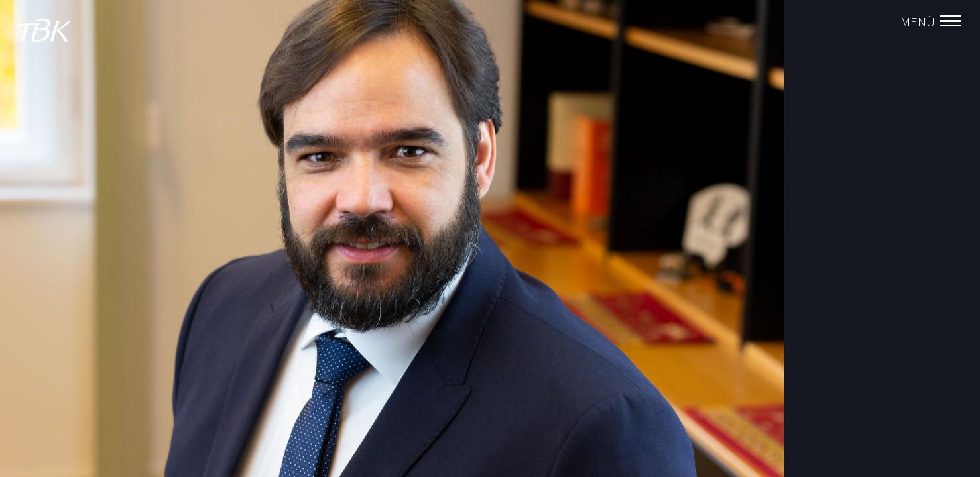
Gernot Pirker (835, 324)
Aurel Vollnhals (838, 197)
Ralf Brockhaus (839, 260)
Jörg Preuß (829, 303)
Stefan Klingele (839, 239)
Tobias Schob (835, 282)
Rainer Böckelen (841, 218)
